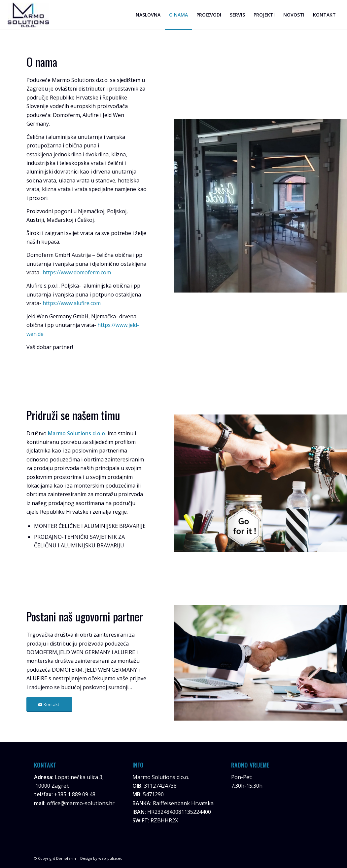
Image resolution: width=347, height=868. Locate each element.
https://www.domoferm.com (77, 272)
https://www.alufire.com (72, 303)
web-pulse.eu (110, 858)
